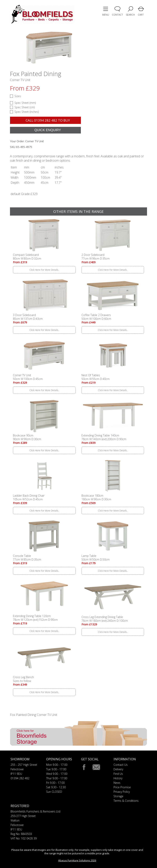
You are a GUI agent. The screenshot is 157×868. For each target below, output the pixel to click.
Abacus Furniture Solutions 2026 (77, 860)
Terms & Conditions (126, 801)
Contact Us (121, 765)
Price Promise (122, 787)
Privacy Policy (122, 792)
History (118, 778)
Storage (118, 796)
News (117, 783)
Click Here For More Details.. (44, 270)
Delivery (118, 769)
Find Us (118, 774)
